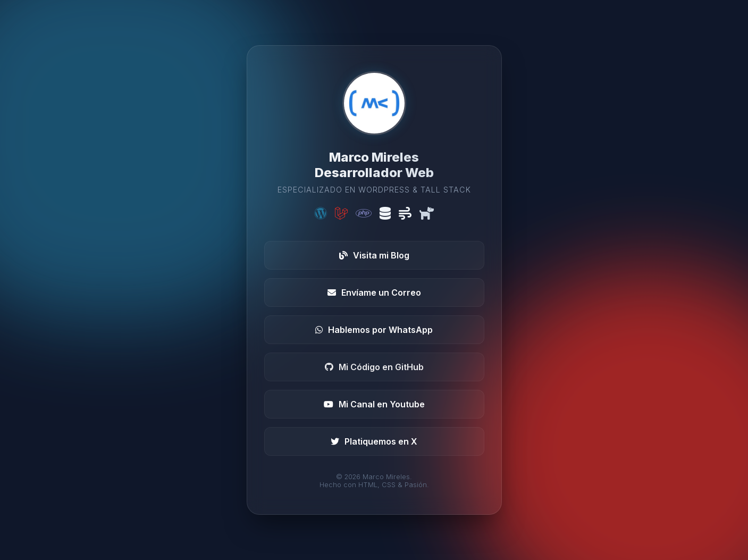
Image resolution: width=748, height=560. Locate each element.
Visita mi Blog (374, 255)
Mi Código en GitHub (374, 367)
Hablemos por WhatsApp (374, 330)
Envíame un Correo (374, 292)
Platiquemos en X (374, 441)
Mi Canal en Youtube (374, 404)
